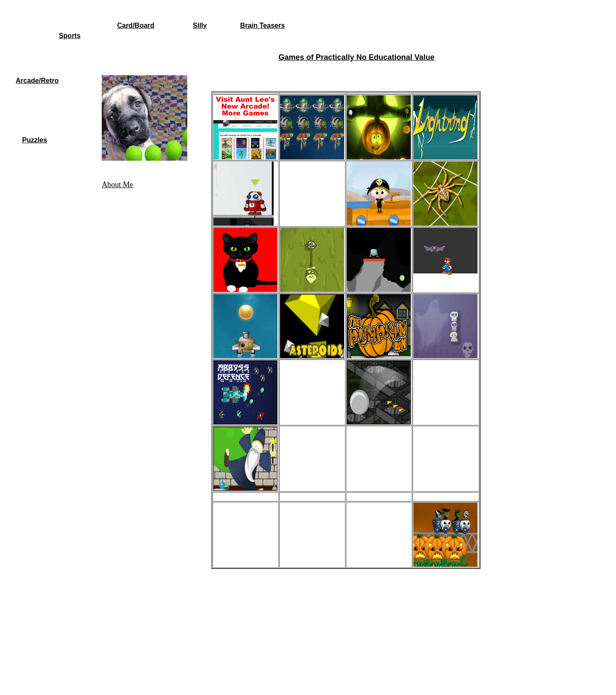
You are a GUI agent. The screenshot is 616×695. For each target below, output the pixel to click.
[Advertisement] (357, 72)
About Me (118, 185)
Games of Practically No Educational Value (356, 57)
